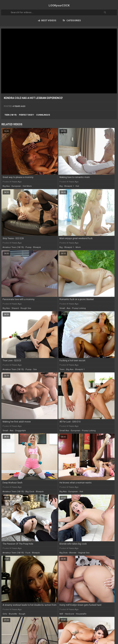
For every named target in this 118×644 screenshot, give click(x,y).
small (62, 308)
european (16, 186)
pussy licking (79, 308)
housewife (81, 614)
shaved (15, 308)
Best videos (47, 20)
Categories (72, 20)
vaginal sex (84, 553)
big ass (6, 186)
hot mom (27, 186)
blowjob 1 (69, 186)
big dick (63, 553)
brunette (13, 614)
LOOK (59, 5)
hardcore (70, 614)
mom (78, 247)
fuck (28, 553)
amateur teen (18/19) (13, 247)
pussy (28, 247)
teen (62, 369)
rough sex (26, 308)
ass (69, 308)
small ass (64, 431)
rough (22, 614)
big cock (30, 492)
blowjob (37, 247)
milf (61, 614)
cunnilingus (43, 115)
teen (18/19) (10, 115)
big (61, 186)
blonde (73, 553)
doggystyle (21, 431)
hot (77, 186)
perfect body (26, 115)
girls (5, 614)
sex (35, 369)
